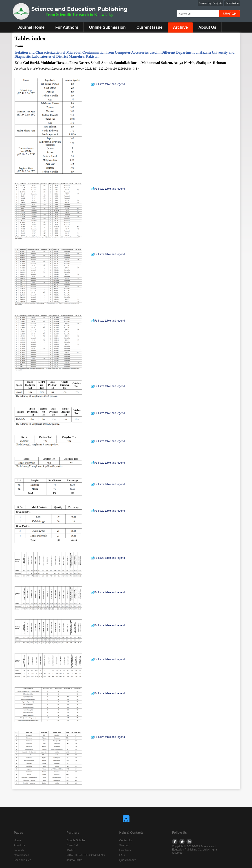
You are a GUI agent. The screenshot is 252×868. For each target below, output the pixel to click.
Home (18, 840)
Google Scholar (76, 840)
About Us (207, 27)
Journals (19, 850)
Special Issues (23, 860)
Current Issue (149, 27)
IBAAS (71, 850)
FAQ (122, 855)
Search (229, 14)
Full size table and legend (108, 84)
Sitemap (124, 845)
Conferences (22, 855)
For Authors (67, 27)
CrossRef (72, 845)
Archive (180, 27)
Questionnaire (128, 860)
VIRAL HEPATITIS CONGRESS (86, 855)
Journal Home (31, 27)
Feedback (125, 850)
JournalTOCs (75, 860)
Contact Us (126, 840)
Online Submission (107, 27)
